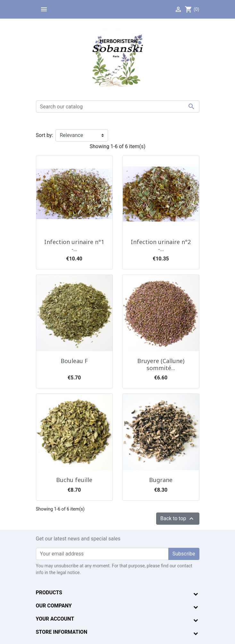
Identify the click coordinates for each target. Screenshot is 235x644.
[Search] (118, 106)
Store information (62, 632)
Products (49, 593)
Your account (55, 619)
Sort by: (45, 135)
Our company (54, 606)
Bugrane (161, 480)
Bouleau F (74, 361)
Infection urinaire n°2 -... (161, 245)
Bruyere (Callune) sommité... (161, 364)
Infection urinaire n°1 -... (74, 245)
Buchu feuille (74, 480)
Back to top (178, 519)
